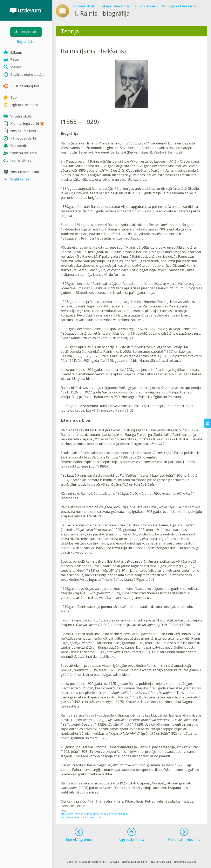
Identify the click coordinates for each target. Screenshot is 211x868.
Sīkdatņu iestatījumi (185, 862)
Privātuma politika (160, 862)
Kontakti (114, 862)
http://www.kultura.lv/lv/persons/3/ (81, 817)
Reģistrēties (26, 42)
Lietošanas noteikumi (134, 862)
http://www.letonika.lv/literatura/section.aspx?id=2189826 (94, 814)
